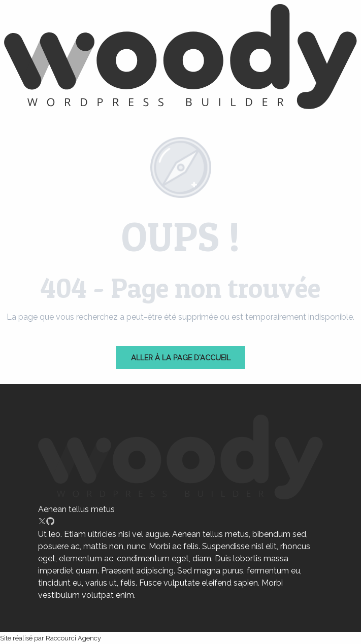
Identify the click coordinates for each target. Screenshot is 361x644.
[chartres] (180, 58)
